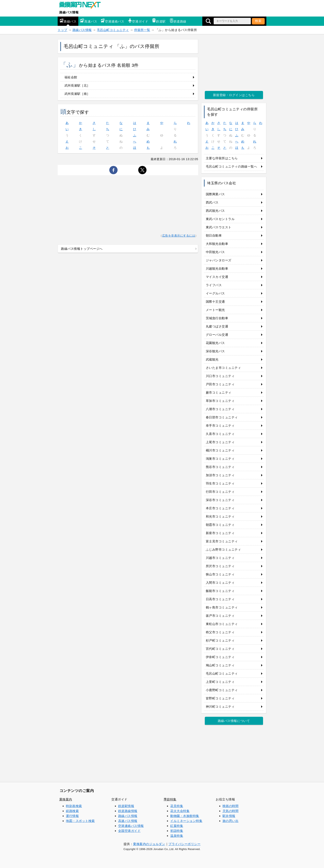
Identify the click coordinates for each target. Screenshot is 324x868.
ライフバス (214, 285)
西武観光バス (215, 211)
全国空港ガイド (129, 831)
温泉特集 (177, 836)
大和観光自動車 (217, 244)
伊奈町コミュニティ (220, 657)
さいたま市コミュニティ (223, 368)
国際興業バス (215, 194)
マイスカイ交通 (217, 277)
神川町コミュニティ (220, 707)
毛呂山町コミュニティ (113, 30)
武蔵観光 (212, 359)
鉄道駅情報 (126, 806)
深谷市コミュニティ (220, 500)
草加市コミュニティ (220, 401)
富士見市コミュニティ (222, 541)
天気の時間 (231, 811)
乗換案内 (66, 799)
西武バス (212, 202)
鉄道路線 (178, 21)
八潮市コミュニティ (220, 409)
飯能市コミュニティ (220, 591)
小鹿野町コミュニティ (222, 690)
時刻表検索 (74, 806)
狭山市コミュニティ (220, 574)
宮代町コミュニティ (220, 649)
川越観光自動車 (217, 268)
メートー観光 (215, 310)
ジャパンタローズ (219, 260)
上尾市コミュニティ (220, 442)
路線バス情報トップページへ (82, 249)
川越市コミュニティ (220, 558)
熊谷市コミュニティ (220, 467)
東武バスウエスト (219, 227)
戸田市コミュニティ (220, 384)
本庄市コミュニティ (220, 508)
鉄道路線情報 (128, 811)
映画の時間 (231, 806)
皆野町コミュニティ (220, 698)
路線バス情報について (234, 721)
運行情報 (72, 816)
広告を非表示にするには (179, 236)
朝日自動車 (214, 235)
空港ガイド (138, 21)
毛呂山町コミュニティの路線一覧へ (232, 166)
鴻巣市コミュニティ (220, 459)
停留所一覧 (142, 30)
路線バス (68, 21)
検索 (258, 21)
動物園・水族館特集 (185, 816)
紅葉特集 (177, 826)
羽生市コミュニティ (220, 483)
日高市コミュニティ (220, 599)
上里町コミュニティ (220, 682)
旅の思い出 (231, 821)
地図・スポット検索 (80, 821)
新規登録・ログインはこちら (234, 95)
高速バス (89, 21)
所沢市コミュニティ (220, 566)
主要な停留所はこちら (222, 158)
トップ (63, 30)
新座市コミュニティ (220, 533)
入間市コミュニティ (220, 583)
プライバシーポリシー (184, 844)
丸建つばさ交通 (217, 326)
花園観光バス (215, 343)
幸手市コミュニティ (220, 426)
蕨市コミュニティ (219, 392)
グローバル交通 (217, 335)
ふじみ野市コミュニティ (223, 549)
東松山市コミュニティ (222, 624)
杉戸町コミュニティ (220, 640)
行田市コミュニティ (220, 492)
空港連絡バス (113, 21)
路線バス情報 (69, 12)
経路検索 (72, 811)
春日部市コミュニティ (222, 417)
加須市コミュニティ (220, 475)
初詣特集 (177, 831)
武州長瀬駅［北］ (77, 85)
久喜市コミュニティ (220, 434)
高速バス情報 (128, 821)
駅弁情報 (229, 816)
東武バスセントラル (220, 219)
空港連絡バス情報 (131, 826)
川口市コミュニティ (220, 376)
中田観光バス (215, 252)
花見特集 (177, 806)
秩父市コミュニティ (220, 632)
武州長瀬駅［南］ (77, 94)
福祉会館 (71, 77)
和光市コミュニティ (220, 516)
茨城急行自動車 (217, 318)
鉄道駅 (159, 21)
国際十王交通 (215, 302)
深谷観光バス (215, 351)
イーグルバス (215, 293)
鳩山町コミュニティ (220, 665)
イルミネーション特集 (186, 821)
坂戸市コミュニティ (220, 616)
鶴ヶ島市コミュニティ (222, 607)
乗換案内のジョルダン (149, 844)
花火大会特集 (180, 811)
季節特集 (170, 799)
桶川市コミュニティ (220, 450)
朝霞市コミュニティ (220, 525)
